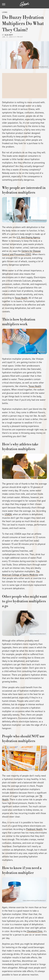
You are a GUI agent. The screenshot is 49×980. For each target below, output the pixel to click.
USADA (8, 514)
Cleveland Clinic (34, 931)
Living (5, 12)
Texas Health (21, 298)
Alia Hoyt (9, 35)
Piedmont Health (34, 829)
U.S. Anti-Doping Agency (28, 237)
